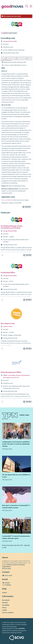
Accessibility (6, 605)
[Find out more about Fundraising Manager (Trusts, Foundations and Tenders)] (2, 255)
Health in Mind (8, 327)
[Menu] (31, 6)
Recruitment (6, 600)
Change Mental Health (10, 41)
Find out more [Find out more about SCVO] (7, 569)
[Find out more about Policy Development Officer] (2, 402)
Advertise (5, 603)
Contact (4, 593)
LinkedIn (7, 583)
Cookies (4, 610)
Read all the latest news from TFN (12, 545)
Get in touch (8, 576)
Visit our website (7, 200)
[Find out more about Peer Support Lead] (2, 349)
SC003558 (22, 629)
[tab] (6, 58)
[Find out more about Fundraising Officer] (2, 300)
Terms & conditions (8, 613)
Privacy (4, 608)
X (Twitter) (8, 585)
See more (5, 419)
